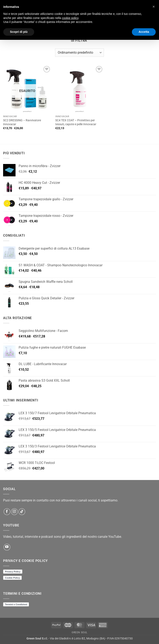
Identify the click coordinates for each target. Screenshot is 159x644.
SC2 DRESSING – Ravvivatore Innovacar (22, 122)
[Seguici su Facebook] (7, 512)
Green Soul (79, 632)
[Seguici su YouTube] (7, 547)
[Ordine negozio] (79, 53)
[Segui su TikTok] (22, 512)
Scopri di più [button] (19, 32)
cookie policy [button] (70, 18)
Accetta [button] (144, 32)
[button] (79, 40)
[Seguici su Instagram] (14, 512)
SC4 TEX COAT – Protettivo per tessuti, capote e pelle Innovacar (76, 122)
